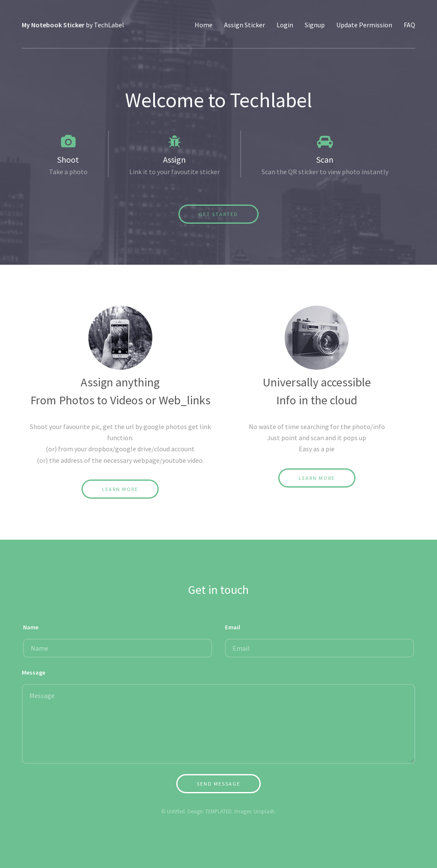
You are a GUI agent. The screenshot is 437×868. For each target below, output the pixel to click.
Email (233, 627)
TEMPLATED (218, 811)
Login (285, 25)
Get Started (218, 214)
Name (31, 627)
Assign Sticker (245, 25)
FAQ (409, 25)
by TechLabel (73, 25)
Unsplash (264, 811)
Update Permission (364, 25)
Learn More (120, 489)
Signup (315, 25)
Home (204, 25)
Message (34, 672)
